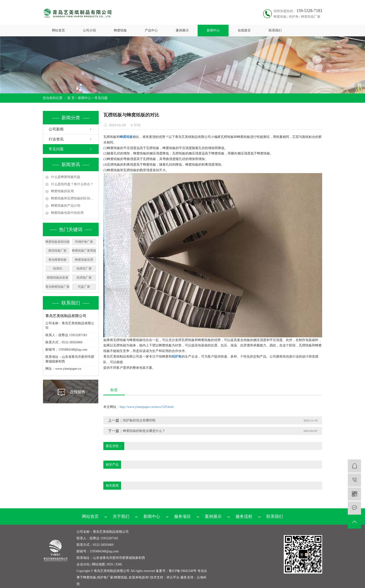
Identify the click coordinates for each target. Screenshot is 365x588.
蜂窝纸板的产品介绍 (66, 206)
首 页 (71, 98)
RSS (110, 564)
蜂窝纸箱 (121, 577)
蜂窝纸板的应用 (62, 191)
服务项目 (182, 516)
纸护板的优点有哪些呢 (139, 420)
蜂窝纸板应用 (84, 260)
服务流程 (244, 516)
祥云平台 (173, 577)
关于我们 (121, 516)
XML (119, 564)
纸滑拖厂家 (84, 278)
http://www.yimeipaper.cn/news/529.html (147, 407)
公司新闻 (56, 129)
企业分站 (83, 564)
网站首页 (58, 30)
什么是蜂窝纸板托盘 (66, 177)
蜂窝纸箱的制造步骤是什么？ (144, 431)
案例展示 (182, 30)
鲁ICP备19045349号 (183, 571)
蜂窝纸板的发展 (58, 278)
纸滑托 (58, 268)
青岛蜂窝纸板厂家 (57, 287)
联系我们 (275, 30)
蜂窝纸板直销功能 (57, 242)
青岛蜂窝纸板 (57, 260)
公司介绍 (89, 30)
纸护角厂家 (105, 577)
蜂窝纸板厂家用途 (84, 251)
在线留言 (244, 30)
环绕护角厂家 (84, 242)
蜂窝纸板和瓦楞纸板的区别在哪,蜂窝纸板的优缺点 (74, 198)
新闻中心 (213, 30)
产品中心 (151, 30)
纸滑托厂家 (84, 268)
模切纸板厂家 (57, 251)
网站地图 (98, 564)
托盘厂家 (84, 287)
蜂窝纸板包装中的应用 (67, 213)
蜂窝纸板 (120, 30)
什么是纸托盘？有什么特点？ (72, 184)
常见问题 (101, 98)
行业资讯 (56, 139)
